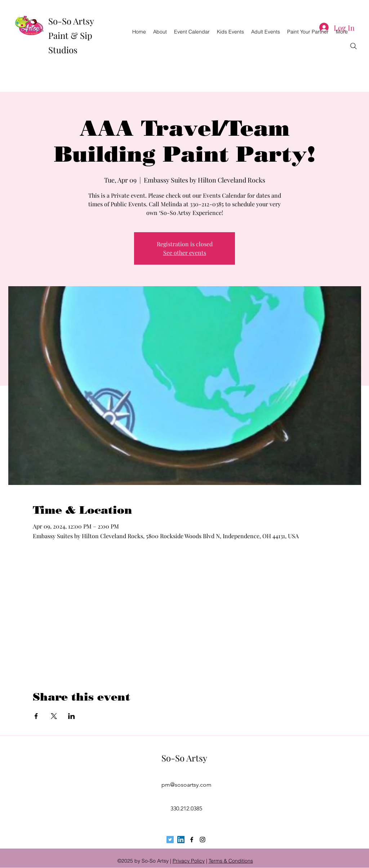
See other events (185, 253)
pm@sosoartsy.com (186, 785)
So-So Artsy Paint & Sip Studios (71, 35)
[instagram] (203, 840)
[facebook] (192, 840)
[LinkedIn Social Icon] (181, 840)
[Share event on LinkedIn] (72, 716)
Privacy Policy (189, 861)
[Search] (354, 46)
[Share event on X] (54, 716)
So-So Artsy (184, 758)
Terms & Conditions (231, 861)
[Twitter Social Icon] (170, 840)
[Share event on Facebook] (36, 716)
